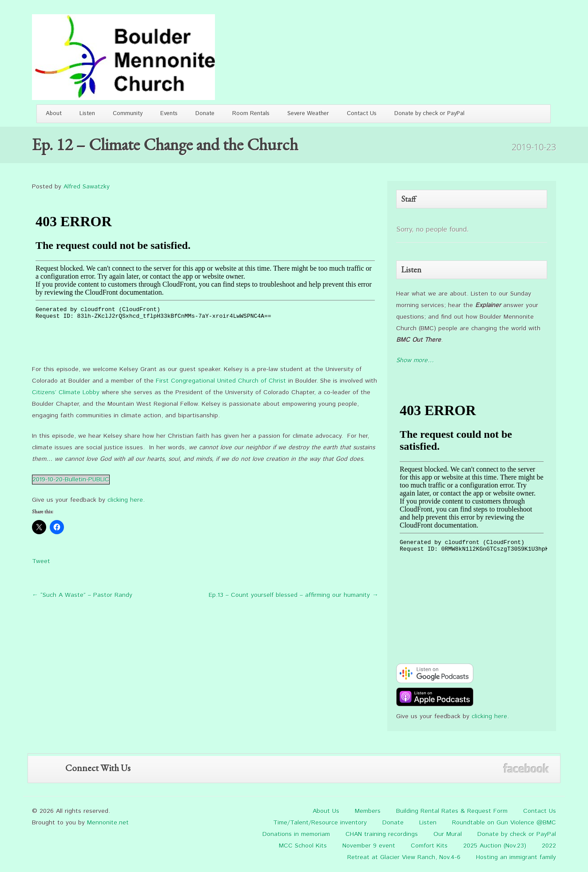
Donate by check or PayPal (429, 114)
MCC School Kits (303, 846)
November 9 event (369, 846)
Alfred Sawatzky (87, 187)
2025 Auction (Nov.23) (495, 846)
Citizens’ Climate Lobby (66, 392)
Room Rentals (251, 114)
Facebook (526, 768)
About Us (326, 811)
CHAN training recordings (382, 834)
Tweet (41, 561)
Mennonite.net (108, 823)
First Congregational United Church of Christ (221, 381)
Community (128, 114)
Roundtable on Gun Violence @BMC (504, 823)
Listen (87, 114)
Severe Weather (308, 114)
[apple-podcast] (435, 705)
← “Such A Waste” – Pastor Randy (82, 595)
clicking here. (126, 500)
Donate (205, 114)
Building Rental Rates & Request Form (452, 811)
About (54, 114)
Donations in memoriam (296, 834)
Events (169, 114)
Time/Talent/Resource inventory (320, 823)
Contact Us (362, 114)
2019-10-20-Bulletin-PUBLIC (71, 480)
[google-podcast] (435, 681)
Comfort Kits (429, 846)
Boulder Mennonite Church (123, 57)
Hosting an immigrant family (516, 857)
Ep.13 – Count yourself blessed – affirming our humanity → (294, 595)
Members (368, 811)
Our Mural (448, 834)
